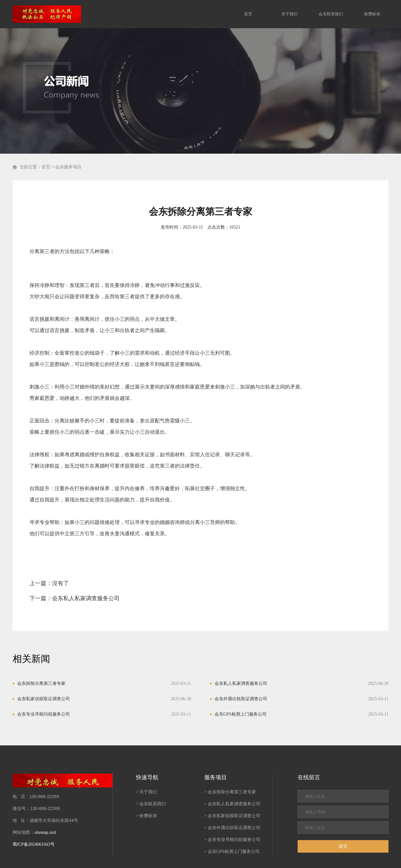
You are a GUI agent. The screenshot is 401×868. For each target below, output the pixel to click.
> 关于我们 (146, 792)
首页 (248, 14)
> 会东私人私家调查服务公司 (232, 804)
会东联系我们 (331, 14)
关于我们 (289, 14)
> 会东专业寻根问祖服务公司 (232, 840)
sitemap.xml (45, 832)
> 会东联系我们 (151, 804)
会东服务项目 (68, 167)
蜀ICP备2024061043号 (34, 844)
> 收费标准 (146, 816)
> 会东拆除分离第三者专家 (230, 792)
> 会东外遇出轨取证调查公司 (232, 828)
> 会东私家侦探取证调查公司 (232, 816)
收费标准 (372, 14)
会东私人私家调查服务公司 (86, 598)
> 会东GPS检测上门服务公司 (232, 852)
